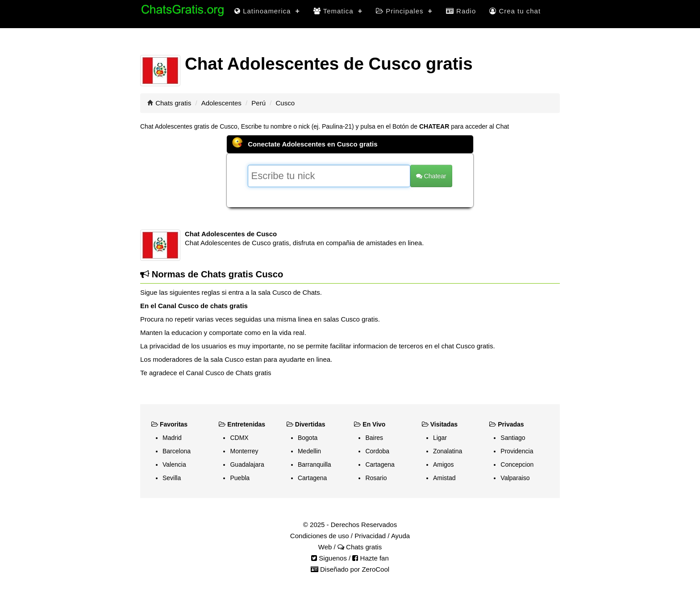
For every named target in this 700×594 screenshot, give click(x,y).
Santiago (513, 438)
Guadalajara (247, 464)
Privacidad (370, 536)
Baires (374, 438)
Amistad (444, 478)
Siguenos (329, 558)
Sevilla (172, 478)
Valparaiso (515, 478)
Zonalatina (448, 451)
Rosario (376, 478)
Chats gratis (173, 103)
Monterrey (244, 451)
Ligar (440, 438)
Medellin (309, 451)
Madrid (172, 438)
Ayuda (400, 536)
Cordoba (377, 451)
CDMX (239, 438)
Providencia (517, 451)
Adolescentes (221, 103)
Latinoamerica (267, 11)
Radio (461, 11)
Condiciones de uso (320, 536)
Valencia (174, 464)
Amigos (444, 464)
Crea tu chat (515, 11)
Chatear (431, 176)
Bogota (308, 438)
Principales (404, 11)
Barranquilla (315, 464)
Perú (258, 103)
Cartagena (312, 478)
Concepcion (517, 464)
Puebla (240, 478)
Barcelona (177, 451)
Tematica (338, 11)
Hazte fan (370, 558)
